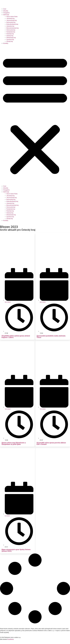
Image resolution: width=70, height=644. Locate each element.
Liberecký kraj (10, 26)
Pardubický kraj (11, 32)
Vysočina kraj (10, 40)
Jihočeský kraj (10, 19)
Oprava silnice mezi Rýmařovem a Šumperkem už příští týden (14, 444)
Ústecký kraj (10, 36)
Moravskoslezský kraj (12, 28)
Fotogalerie (6, 13)
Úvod (5, 9)
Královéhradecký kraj (12, 24)
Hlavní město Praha (12, 17)
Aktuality (6, 11)
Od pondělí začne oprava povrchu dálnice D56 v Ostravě (51, 444)
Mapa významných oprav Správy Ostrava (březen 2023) (16, 550)
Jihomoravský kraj (12, 20)
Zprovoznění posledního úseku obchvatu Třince (51, 337)
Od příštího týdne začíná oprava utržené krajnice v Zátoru (16, 337)
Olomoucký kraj (11, 30)
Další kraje (6, 15)
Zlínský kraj (10, 41)
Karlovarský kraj (11, 22)
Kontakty (6, 43)
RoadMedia (10, 639)
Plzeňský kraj (10, 34)
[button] (35, 115)
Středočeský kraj (11, 38)
